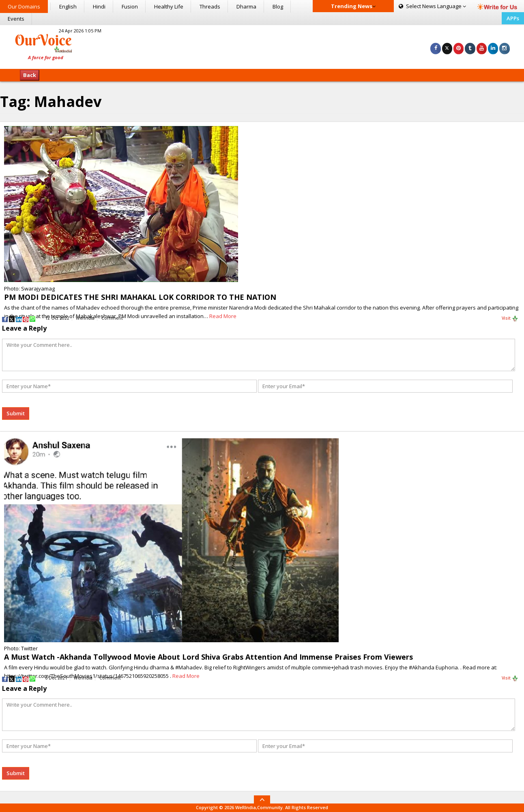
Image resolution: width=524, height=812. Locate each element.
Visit (510, 318)
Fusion (130, 6)
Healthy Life (169, 6)
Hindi (99, 6)
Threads (210, 6)
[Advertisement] (262, 46)
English (68, 6)
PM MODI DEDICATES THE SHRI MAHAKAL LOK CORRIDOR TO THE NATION (140, 297)
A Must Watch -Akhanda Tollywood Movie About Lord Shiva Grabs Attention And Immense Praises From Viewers (208, 657)
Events (16, 19)
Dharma (246, 6)
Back (30, 75)
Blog (278, 6)
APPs (513, 18)
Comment (112, 318)
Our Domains (24, 6)
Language (432, 6)
